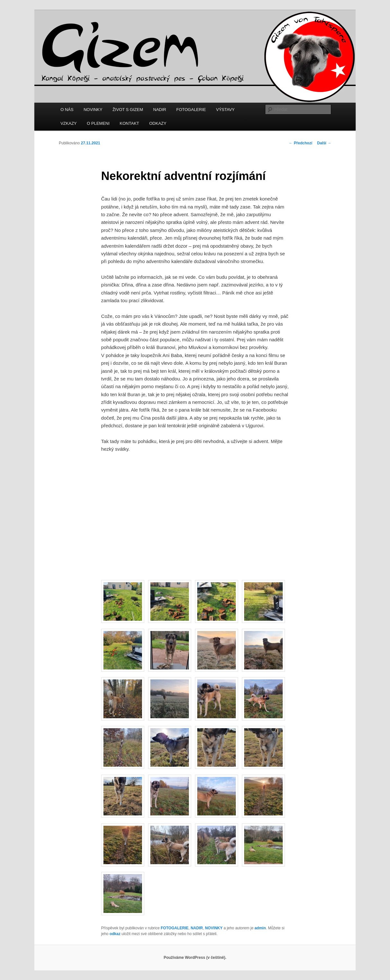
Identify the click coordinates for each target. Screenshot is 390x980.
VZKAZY (69, 123)
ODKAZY (158, 123)
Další (324, 143)
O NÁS (67, 110)
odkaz (115, 934)
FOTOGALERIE (191, 110)
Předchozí (301, 143)
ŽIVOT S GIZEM (128, 110)
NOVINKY (93, 110)
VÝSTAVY (225, 110)
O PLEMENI (98, 123)
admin (260, 928)
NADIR (160, 110)
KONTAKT (129, 123)
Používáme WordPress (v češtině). (195, 958)
